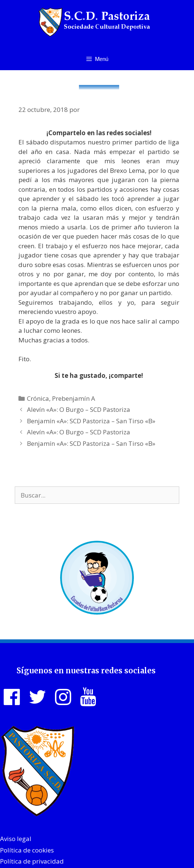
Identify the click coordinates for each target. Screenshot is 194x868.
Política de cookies (27, 850)
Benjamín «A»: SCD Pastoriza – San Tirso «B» (91, 421)
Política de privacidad (32, 861)
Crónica (38, 398)
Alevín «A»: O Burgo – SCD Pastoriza (79, 409)
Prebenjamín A (74, 398)
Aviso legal (16, 839)
